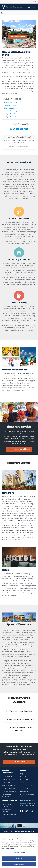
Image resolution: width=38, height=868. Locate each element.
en (35, 2)
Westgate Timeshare (10, 114)
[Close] (36, 836)
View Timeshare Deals (19, 449)
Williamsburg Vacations (9, 791)
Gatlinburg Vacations (8, 779)
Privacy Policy (24, 777)
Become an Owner (10, 105)
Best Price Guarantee (27, 783)
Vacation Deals (6, 818)
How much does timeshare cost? (21, 719)
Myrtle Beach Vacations (9, 785)
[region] (19, 851)
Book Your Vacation (17, 37)
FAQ (22, 774)
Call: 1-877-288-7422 (19, 129)
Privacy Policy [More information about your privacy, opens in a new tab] (9, 849)
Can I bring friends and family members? (21, 729)
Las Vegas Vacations (8, 782)
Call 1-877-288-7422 (19, 761)
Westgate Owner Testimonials (14, 117)
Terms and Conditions (27, 780)
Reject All (19, 858)
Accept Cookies (19, 864)
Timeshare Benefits (10, 108)
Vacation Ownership (14, 12)
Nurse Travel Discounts (9, 815)
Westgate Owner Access (19, 146)
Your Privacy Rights (19, 853)
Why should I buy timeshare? (21, 711)
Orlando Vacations (7, 776)
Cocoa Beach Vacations (9, 788)
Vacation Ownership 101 (12, 111)
